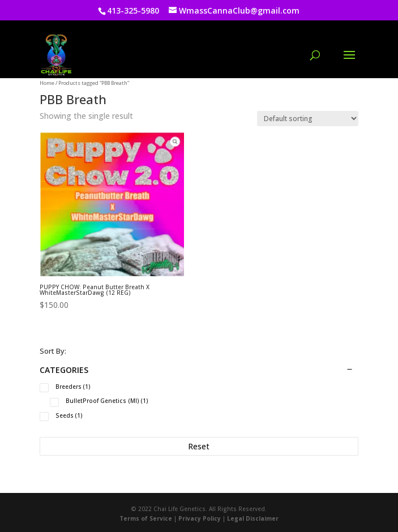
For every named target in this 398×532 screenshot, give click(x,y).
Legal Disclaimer (253, 518)
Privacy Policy (200, 518)
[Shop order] (308, 119)
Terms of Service (146, 518)
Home (47, 83)
